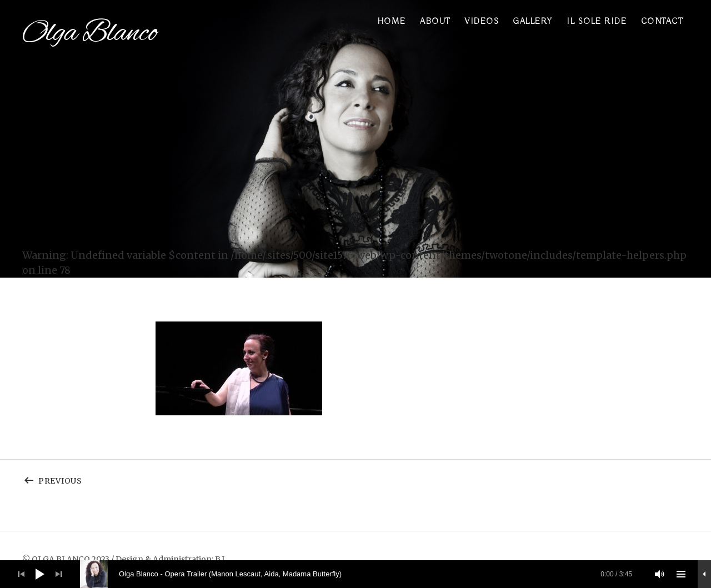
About (435, 22)
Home (392, 22)
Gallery (533, 22)
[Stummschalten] (660, 574)
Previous (123, 478)
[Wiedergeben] (40, 574)
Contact (662, 22)
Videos (482, 22)
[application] (355, 574)
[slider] (362, 574)
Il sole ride (597, 22)
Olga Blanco (90, 34)
